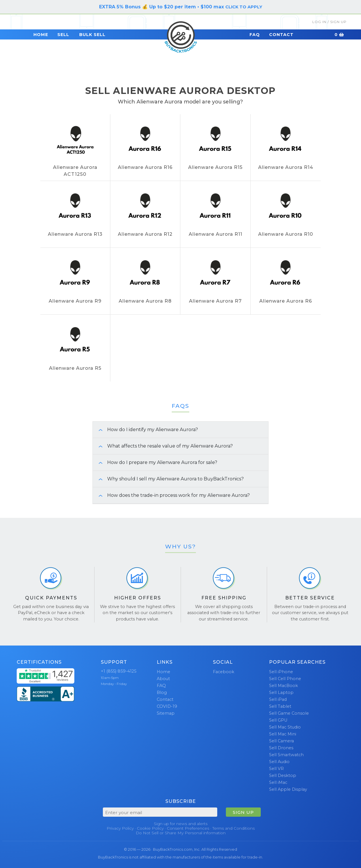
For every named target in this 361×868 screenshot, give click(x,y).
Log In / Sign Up (329, 22)
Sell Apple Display (288, 789)
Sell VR (276, 769)
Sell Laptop (281, 692)
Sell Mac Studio (285, 727)
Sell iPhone (281, 672)
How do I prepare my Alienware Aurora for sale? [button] (155, 462)
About (163, 679)
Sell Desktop (283, 775)
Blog (162, 692)
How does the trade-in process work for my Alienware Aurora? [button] (171, 495)
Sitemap (166, 713)
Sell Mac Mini (283, 734)
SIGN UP (243, 812)
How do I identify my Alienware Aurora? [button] (145, 430)
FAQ (255, 35)
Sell (63, 35)
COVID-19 (167, 706)
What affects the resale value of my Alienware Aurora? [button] (163, 446)
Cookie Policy (150, 828)
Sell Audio (279, 762)
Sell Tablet (280, 706)
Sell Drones (281, 748)
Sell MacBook (283, 686)
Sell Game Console (289, 713)
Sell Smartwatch (286, 755)
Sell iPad (278, 699)
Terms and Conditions (234, 828)
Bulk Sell (92, 35)
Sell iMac (278, 782)
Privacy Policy (120, 828)
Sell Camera (281, 741)
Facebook (224, 672)
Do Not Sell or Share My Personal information (181, 833)
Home (41, 35)
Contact (281, 35)
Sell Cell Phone (285, 679)
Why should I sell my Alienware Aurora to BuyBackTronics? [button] (168, 479)
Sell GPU (278, 720)
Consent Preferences (188, 828)
